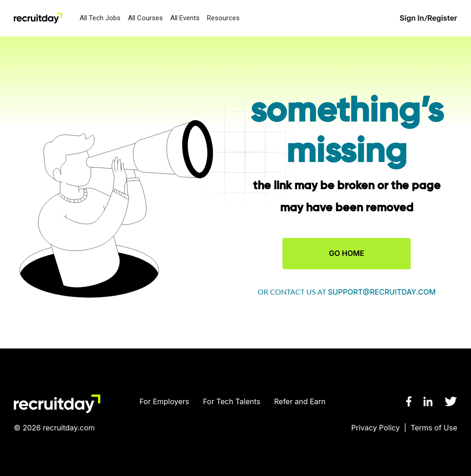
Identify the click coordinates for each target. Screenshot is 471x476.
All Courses (145, 18)
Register (442, 18)
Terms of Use (434, 428)
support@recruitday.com (382, 292)
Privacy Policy (376, 428)
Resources (223, 18)
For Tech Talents (232, 401)
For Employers (164, 401)
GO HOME (347, 253)
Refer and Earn (300, 401)
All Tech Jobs (100, 18)
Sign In (412, 18)
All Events (185, 18)
